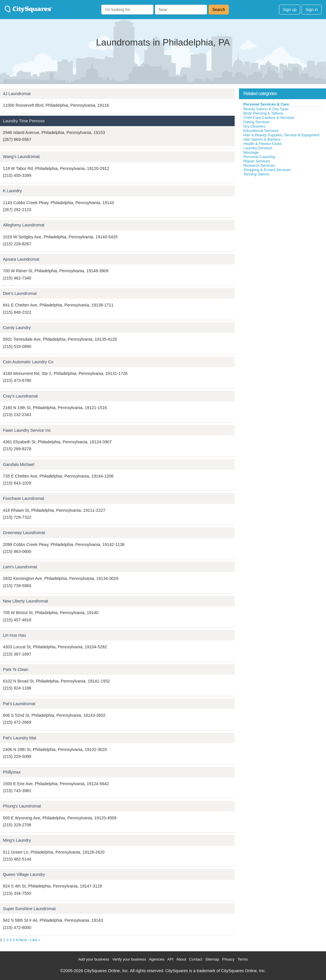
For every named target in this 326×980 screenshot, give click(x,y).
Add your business (94, 959)
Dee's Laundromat (20, 293)
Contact (196, 959)
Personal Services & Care (266, 104)
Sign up (290, 10)
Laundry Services (258, 148)
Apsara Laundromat (21, 259)
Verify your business (129, 959)
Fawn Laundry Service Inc (27, 430)
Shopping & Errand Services (267, 170)
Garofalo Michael (19, 464)
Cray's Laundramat (20, 396)
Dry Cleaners (254, 126)
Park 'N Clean (16, 669)
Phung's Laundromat (22, 806)
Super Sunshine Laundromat (29, 909)
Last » (35, 940)
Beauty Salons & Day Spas (266, 109)
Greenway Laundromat (24, 533)
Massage (251, 152)
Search (219, 10)
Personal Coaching (259, 157)
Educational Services (261, 131)
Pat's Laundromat (19, 704)
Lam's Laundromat (20, 567)
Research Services (259, 165)
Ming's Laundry (17, 840)
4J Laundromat (17, 94)
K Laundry (12, 191)
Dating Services (257, 122)
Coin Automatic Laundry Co (28, 362)
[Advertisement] (282, 220)
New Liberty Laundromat (26, 601)
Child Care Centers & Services (269, 118)
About (181, 959)
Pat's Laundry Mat (20, 738)
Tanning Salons (256, 174)
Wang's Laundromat (21, 157)
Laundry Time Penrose (24, 121)
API (170, 959)
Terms (243, 959)
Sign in (312, 10)
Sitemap (212, 959)
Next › (24, 940)
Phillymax (12, 772)
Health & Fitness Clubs (262, 144)
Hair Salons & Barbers (262, 139)
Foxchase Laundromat (23, 498)
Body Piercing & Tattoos (263, 113)
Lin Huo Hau (14, 635)
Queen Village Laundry (24, 874)
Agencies (156, 959)
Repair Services (257, 161)
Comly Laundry (17, 328)
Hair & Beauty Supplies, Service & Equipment (281, 135)
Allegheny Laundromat (24, 225)
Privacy (228, 959)
